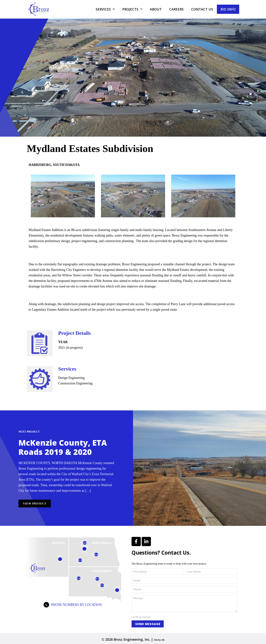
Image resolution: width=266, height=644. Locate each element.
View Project (35, 504)
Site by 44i (159, 639)
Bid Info (228, 9)
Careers (176, 9)
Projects (132, 9)
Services (105, 9)
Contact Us (202, 9)
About (156, 9)
